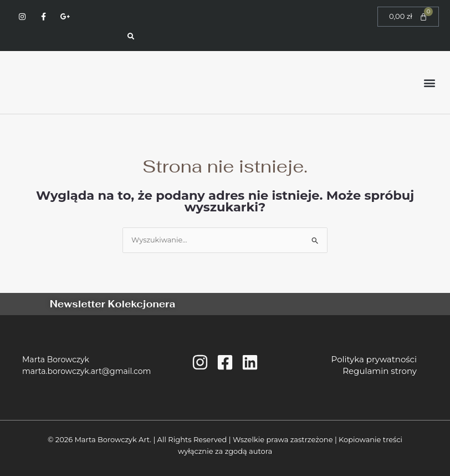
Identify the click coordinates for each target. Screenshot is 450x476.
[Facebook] (225, 362)
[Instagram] (200, 362)
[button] (430, 82)
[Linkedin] (250, 362)
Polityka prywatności (372, 359)
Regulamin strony (377, 371)
